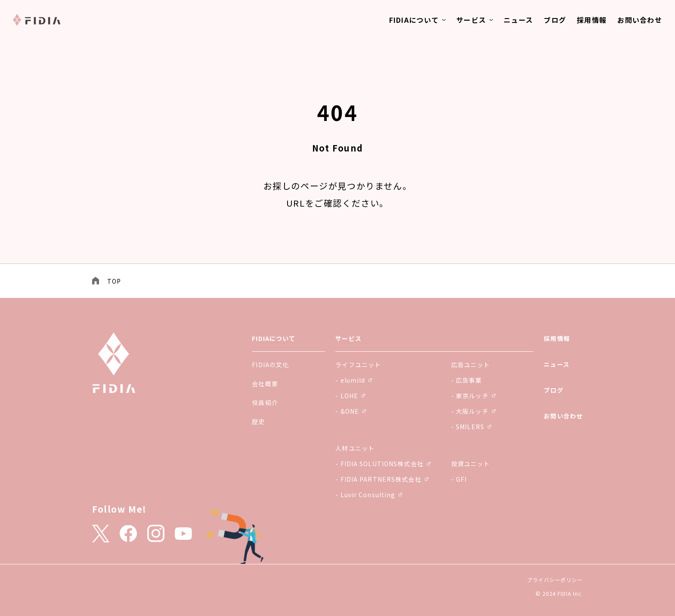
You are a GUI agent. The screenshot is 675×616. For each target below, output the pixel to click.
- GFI (459, 479)
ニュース (518, 20)
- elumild (354, 380)
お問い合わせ (640, 20)
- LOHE (350, 396)
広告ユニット (471, 365)
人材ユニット (355, 448)
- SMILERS (471, 427)
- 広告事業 (467, 380)
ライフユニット (358, 365)
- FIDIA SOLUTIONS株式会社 (383, 464)
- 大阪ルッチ (473, 411)
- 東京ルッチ (473, 396)
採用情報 (592, 20)
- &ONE (351, 411)
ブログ (555, 20)
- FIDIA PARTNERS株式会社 (382, 479)
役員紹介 (265, 402)
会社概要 (265, 384)
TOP (114, 281)
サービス (471, 20)
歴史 (258, 421)
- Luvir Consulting (369, 495)
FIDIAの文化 (270, 365)
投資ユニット (471, 464)
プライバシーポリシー (555, 580)
